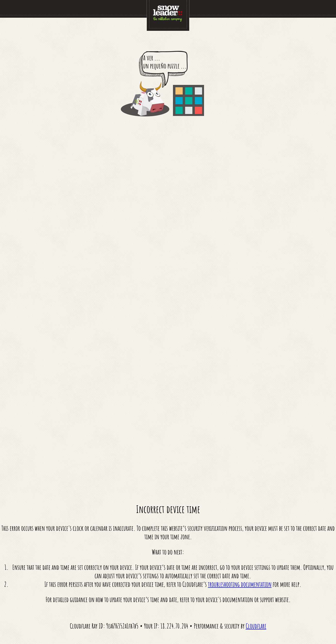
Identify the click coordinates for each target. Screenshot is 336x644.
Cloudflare (256, 626)
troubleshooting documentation (240, 584)
